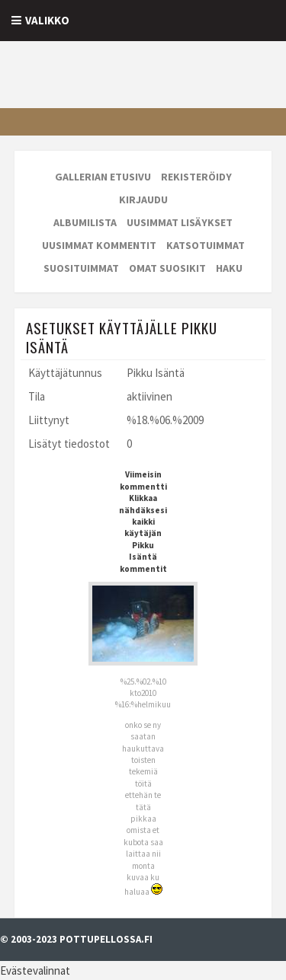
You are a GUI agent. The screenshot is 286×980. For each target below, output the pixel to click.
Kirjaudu (143, 200)
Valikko (47, 20)
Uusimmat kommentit (99, 245)
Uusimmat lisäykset (180, 222)
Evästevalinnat (35, 970)
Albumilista (85, 222)
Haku (229, 268)
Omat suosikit (167, 268)
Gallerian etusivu (103, 177)
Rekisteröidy (196, 177)
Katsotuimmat (206, 245)
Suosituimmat (81, 268)
